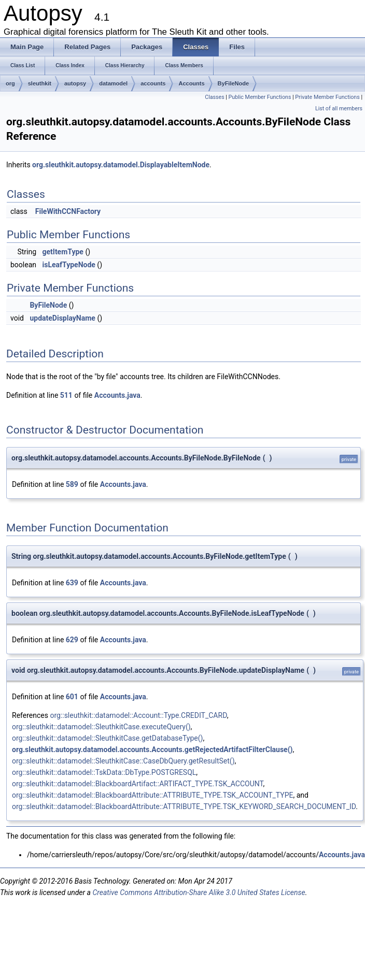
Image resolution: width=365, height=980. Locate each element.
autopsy (75, 83)
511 (66, 395)
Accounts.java (117, 395)
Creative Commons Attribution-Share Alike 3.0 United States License (199, 892)
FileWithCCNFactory (68, 211)
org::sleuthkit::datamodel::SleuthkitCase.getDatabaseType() (107, 738)
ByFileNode (234, 83)
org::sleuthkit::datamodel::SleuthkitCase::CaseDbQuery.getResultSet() (123, 761)
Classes (214, 97)
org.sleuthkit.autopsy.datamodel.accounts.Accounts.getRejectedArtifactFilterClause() (152, 750)
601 (72, 697)
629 (72, 640)
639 (72, 583)
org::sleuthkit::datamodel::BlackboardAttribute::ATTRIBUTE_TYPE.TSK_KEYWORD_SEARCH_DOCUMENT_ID (184, 806)
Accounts (191, 83)
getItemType (62, 252)
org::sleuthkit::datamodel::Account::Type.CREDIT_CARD (138, 715)
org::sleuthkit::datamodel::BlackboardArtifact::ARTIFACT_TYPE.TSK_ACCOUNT (137, 784)
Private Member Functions (327, 97)
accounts (153, 83)
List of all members (339, 109)
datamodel (113, 83)
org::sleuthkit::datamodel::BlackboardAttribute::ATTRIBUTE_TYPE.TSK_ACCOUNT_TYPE (153, 795)
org (10, 83)
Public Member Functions (260, 97)
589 (72, 484)
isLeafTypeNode (68, 265)
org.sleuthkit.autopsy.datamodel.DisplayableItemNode (121, 165)
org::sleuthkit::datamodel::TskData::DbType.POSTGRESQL (104, 772)
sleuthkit (40, 83)
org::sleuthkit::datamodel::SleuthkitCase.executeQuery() (101, 727)
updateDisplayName (62, 318)
